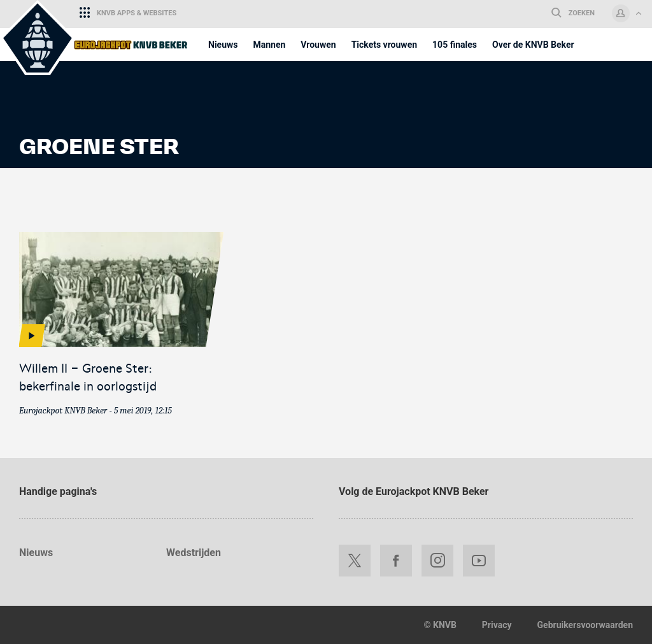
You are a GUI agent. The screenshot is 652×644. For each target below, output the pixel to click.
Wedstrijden (194, 553)
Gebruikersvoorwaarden (585, 625)
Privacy (497, 625)
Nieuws (36, 553)
